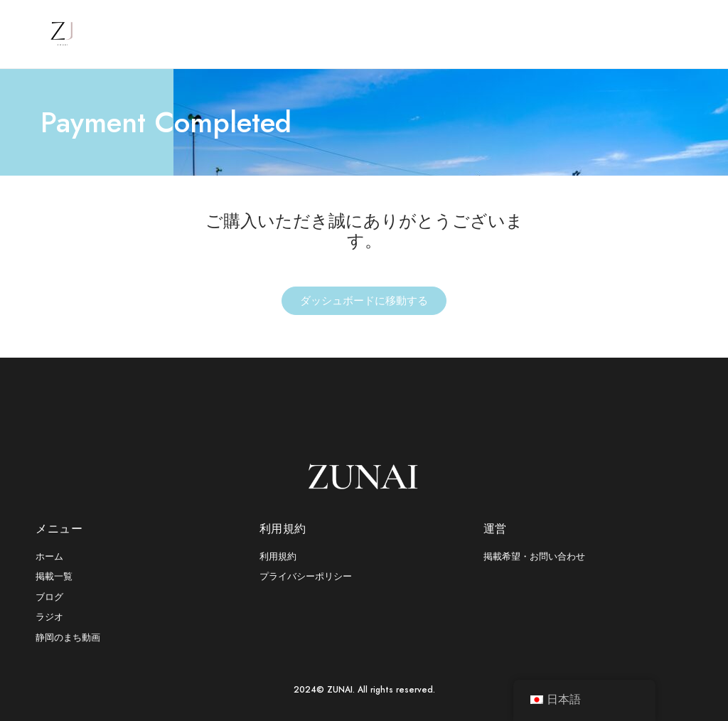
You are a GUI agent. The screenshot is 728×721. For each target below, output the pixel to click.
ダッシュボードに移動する (364, 301)
